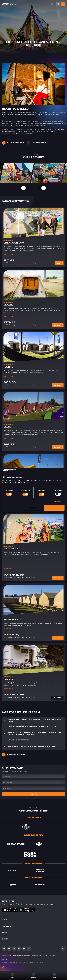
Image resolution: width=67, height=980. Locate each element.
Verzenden (33, 794)
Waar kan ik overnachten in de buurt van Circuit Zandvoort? (32, 727)
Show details (56, 502)
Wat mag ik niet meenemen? (18, 740)
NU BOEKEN (58, 325)
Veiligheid (52, 956)
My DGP (55, 975)
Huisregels (45, 956)
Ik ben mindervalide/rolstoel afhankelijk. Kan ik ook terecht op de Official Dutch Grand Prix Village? (34, 733)
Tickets (12, 975)
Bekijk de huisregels (36, 143)
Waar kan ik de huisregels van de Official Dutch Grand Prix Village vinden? (34, 720)
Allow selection (33, 508)
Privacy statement (7, 956)
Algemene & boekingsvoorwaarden (21, 956)
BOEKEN (59, 263)
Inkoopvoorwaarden (36, 956)
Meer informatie (8, 254)
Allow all (54, 508)
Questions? (33, 975)
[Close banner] (64, 470)
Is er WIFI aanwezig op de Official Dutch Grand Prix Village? (31, 746)
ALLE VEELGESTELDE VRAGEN (14, 755)
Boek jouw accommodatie (13, 143)
